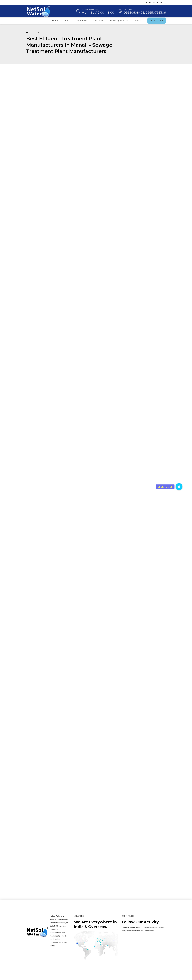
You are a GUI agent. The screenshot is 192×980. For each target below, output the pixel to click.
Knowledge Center (119, 21)
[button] (179, 487)
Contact (138, 21)
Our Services (82, 21)
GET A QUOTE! (157, 21)
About (67, 21)
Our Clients (99, 21)
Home (55, 21)
